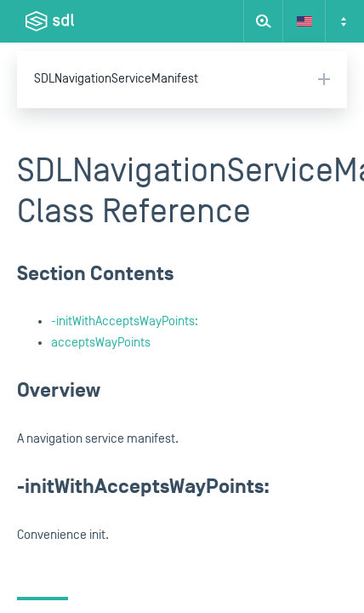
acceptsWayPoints (101, 343)
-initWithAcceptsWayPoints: (125, 321)
